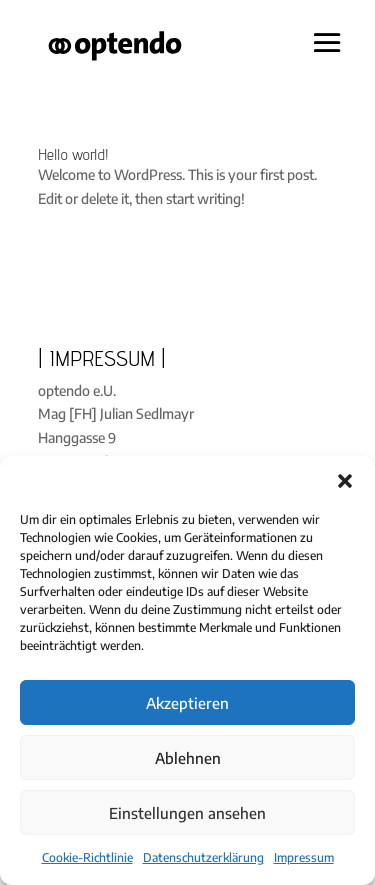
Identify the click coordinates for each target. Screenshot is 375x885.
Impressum (304, 857)
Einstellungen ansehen (187, 813)
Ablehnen (188, 758)
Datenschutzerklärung (203, 857)
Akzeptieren (187, 703)
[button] (345, 481)
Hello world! (73, 154)
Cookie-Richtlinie (87, 857)
